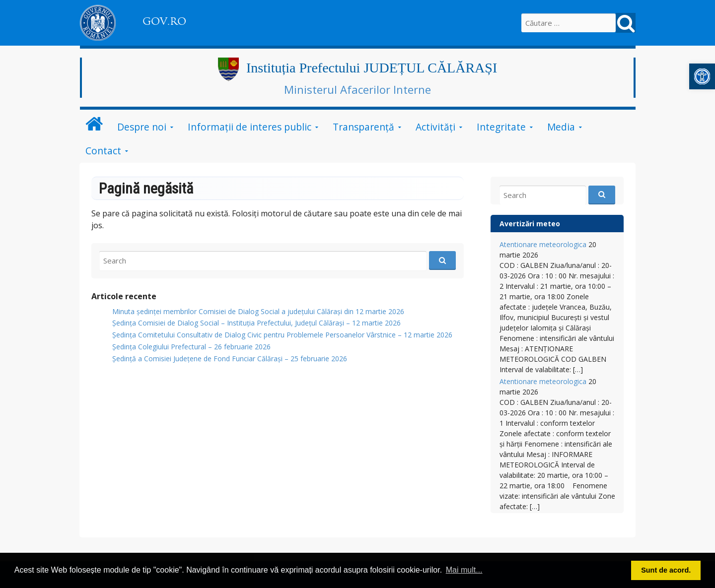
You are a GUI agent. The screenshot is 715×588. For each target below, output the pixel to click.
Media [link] (561, 127)
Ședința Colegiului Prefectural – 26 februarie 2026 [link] (191, 347)
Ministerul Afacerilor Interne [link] (357, 89)
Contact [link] (103, 151)
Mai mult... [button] (464, 570)
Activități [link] (435, 127)
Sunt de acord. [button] (666, 570)
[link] (702, 76)
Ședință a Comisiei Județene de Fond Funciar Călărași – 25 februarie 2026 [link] (230, 359)
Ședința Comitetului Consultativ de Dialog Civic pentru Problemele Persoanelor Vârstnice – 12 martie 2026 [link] (282, 335)
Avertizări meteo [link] (530, 224)
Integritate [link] (501, 127)
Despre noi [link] (142, 127)
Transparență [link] (363, 127)
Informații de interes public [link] (250, 127)
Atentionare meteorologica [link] (543, 244)
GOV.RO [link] (164, 21)
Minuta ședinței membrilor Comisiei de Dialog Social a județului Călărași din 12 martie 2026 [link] (258, 311)
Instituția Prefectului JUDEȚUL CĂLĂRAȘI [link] (372, 68)
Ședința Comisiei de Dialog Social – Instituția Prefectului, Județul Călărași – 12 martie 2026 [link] (256, 323)
